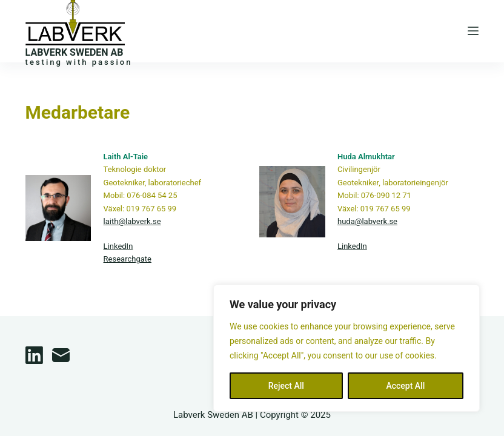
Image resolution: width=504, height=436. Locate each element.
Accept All (405, 386)
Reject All (286, 386)
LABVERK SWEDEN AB (75, 52)
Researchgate (128, 259)
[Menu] (473, 31)
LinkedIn (118, 246)
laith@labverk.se (132, 221)
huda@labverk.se (367, 221)
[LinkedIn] (34, 355)
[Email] (61, 355)
